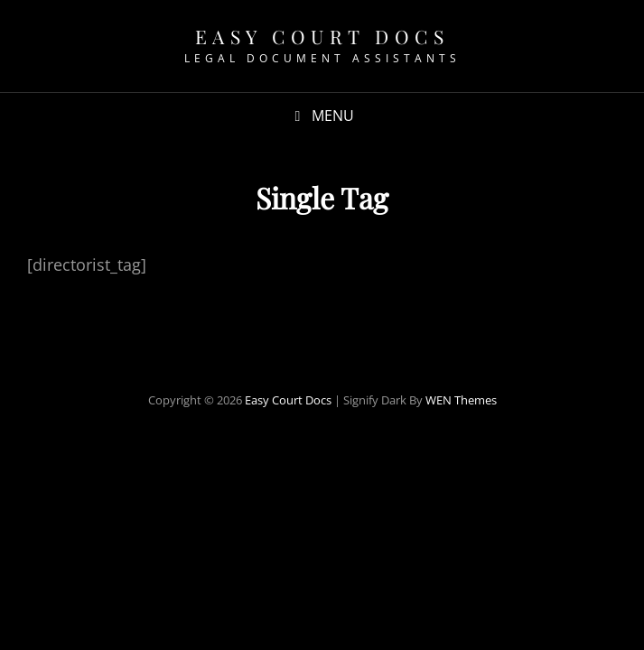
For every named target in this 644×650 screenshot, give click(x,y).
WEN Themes (461, 400)
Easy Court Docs (322, 36)
